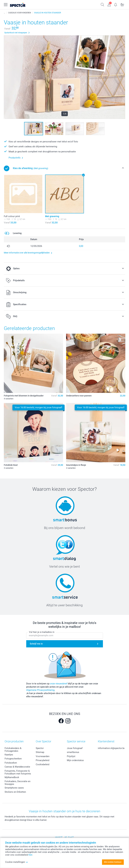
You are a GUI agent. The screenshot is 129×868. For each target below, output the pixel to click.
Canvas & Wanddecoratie (17, 767)
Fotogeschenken (13, 759)
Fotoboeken (11, 763)
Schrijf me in (36, 644)
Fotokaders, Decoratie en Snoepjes (17, 783)
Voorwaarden (43, 756)
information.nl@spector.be (111, 748)
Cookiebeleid (42, 764)
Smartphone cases (14, 788)
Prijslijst (71, 756)
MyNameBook (12, 777)
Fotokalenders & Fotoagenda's (13, 750)
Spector (40, 748)
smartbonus (73, 752)
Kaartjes (9, 755)
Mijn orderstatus (75, 760)
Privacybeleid (42, 760)
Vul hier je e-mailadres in (42, 632)
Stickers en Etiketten (15, 792)
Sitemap (40, 752)
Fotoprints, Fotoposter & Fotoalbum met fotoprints (18, 772)
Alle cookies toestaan (113, 862)
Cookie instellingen (17, 862)
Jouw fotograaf (75, 748)
